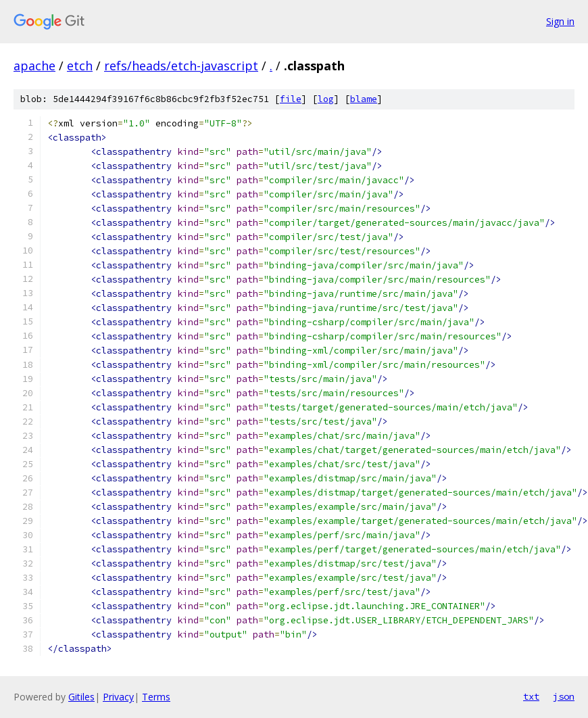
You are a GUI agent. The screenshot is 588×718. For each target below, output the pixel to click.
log (326, 99)
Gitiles (81, 697)
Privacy (118, 697)
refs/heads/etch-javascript (181, 66)
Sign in (560, 21)
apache (34, 66)
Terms (156, 697)
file (291, 99)
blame (364, 99)
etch (80, 66)
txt (531, 696)
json (564, 696)
